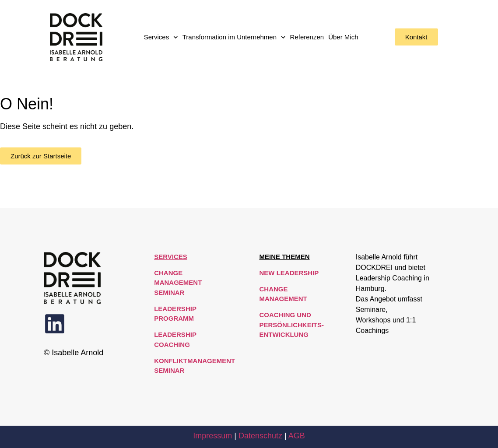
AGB (297, 436)
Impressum (212, 436)
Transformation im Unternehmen (234, 37)
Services (161, 37)
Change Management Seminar (178, 283)
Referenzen (307, 37)
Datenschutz (260, 436)
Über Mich (343, 37)
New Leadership (289, 273)
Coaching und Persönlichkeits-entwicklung (291, 325)
